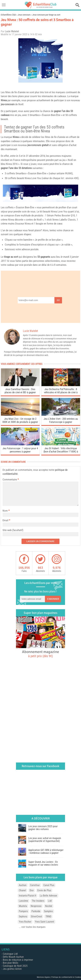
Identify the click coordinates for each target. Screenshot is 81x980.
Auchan (23, 885)
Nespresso (36, 906)
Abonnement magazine (40, 654)
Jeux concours (24, 15)
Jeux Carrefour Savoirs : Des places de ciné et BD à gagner (20, 391)
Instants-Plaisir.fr (28, 896)
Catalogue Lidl (10, 954)
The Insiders (38, 901)
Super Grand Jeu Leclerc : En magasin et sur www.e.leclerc (43, 863)
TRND (48, 916)
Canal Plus (49, 885)
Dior (32, 890)
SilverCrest (36, 916)
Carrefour (35, 885)
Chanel (22, 890)
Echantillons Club (8, 15)
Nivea (4, 100)
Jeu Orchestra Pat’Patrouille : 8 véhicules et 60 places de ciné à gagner (61, 391)
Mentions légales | (44, 977)
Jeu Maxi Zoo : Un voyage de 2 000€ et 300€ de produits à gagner (20, 420)
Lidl (50, 901)
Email (5, 520)
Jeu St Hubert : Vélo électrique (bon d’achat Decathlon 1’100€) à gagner (61, 450)
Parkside (36, 911)
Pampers (23, 911)
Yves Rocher (25, 922)
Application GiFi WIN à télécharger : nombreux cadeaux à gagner (46, 851)
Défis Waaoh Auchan (13, 957)
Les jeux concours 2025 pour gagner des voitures (43, 828)
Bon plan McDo (11, 963)
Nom (5, 511)
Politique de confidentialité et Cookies (66, 977)
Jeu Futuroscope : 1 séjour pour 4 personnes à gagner (20, 450)
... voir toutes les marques (32, 927)
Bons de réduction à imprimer (18, 960)
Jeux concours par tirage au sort (46, 15)
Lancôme (23, 901)
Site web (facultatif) (13, 530)
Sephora (23, 916)
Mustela (23, 906)
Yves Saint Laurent (45, 922)
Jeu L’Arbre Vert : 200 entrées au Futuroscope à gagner (61, 420)
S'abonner (53, 599)
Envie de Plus (44, 890)
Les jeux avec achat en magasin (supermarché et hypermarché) (45, 840)
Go (58, 300)
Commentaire (11, 479)
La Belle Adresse (48, 896)
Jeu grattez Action (12, 969)
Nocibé (49, 906)
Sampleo (48, 911)
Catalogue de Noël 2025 (15, 966)
